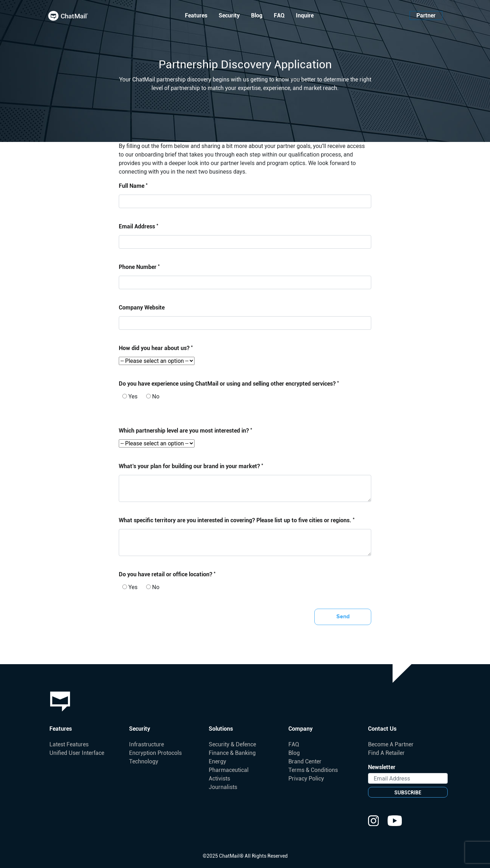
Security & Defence (232, 744)
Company (300, 729)
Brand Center (305, 761)
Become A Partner (391, 744)
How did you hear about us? (156, 348)
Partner (426, 15)
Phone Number (139, 267)
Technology (144, 761)
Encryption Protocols (155, 753)
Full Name (133, 186)
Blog (257, 15)
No (153, 396)
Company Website (142, 308)
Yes (130, 396)
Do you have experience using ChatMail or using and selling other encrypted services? (229, 383)
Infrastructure (147, 744)
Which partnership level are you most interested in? (185, 430)
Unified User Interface (77, 753)
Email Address (139, 226)
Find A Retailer (386, 753)
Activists (219, 779)
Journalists (223, 787)
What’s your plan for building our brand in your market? (191, 466)
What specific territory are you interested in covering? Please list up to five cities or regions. (237, 520)
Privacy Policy (306, 779)
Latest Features (69, 744)
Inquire (305, 15)
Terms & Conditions (313, 770)
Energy (217, 761)
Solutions (221, 729)
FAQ (279, 15)
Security (229, 15)
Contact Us (382, 729)
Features (196, 15)
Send (343, 617)
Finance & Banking (232, 753)
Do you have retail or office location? (167, 574)
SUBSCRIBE (408, 793)
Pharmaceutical (229, 770)
